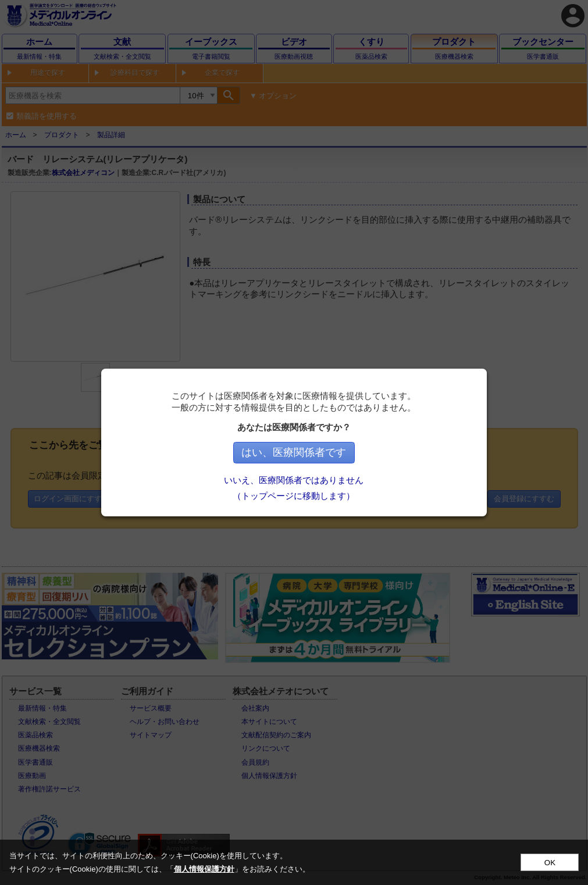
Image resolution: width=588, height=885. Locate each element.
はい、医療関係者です (294, 452)
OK (550, 863)
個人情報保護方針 (204, 869)
